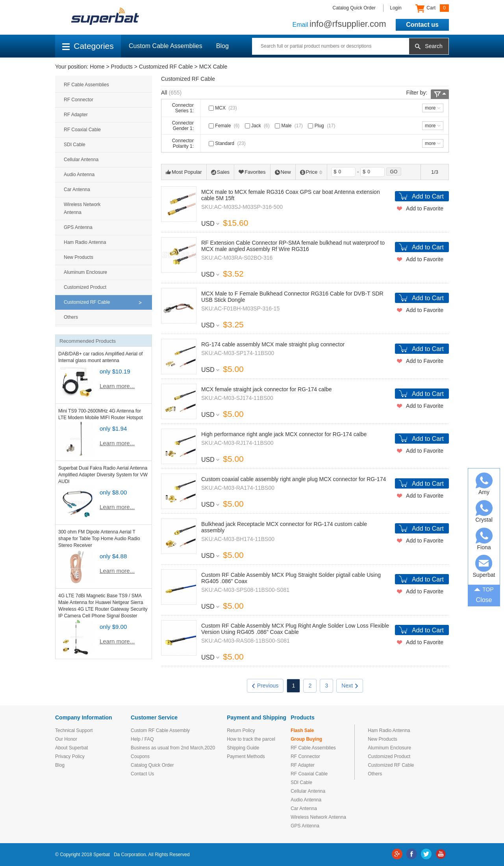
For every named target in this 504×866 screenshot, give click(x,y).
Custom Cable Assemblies (166, 46)
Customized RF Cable (166, 67)
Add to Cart (428, 196)
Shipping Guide (243, 748)
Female (225, 126)
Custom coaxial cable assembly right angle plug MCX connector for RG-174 (294, 479)
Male (290, 126)
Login (396, 8)
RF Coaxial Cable (82, 130)
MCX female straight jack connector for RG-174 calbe (266, 389)
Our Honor (66, 739)
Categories (88, 46)
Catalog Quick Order (354, 8)
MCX (224, 108)
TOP (484, 589)
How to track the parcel (251, 739)
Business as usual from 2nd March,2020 (173, 748)
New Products (79, 257)
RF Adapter (76, 115)
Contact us (422, 25)
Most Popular (184, 172)
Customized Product (85, 287)
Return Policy (241, 730)
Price (311, 172)
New (283, 172)
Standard (228, 143)
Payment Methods (246, 756)
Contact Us (142, 774)
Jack (258, 126)
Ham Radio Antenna (85, 242)
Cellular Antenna (81, 160)
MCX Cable (213, 67)
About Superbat (71, 748)
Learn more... (117, 386)
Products (122, 67)
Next (350, 686)
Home (97, 67)
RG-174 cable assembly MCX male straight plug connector (273, 344)
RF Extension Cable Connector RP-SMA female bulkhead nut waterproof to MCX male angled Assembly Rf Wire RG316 (293, 246)
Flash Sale (302, 730)
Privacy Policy (70, 756)
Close (484, 600)
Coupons (140, 756)
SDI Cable (75, 145)
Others (71, 317)
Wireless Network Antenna (82, 208)
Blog (222, 46)
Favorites (252, 172)
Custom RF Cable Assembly (160, 730)
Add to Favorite (425, 208)
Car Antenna (77, 190)
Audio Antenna (79, 175)
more (430, 108)
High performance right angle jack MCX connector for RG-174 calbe (284, 434)
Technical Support (74, 730)
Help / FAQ (142, 739)
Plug (322, 126)
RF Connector (79, 100)
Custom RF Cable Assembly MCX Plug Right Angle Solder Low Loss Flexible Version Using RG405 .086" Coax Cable (295, 629)
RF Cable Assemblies (86, 85)
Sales (220, 172)
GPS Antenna (78, 227)
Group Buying (306, 739)
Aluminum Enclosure (85, 272)
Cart (432, 8)
